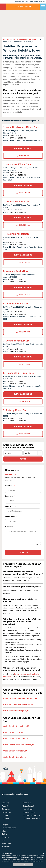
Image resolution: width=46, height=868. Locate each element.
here (12, 613)
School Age (6, 847)
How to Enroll (28, 809)
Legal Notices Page (38, 861)
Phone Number (23, 520)
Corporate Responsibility (32, 818)
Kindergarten (7, 843)
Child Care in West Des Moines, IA (19, 745)
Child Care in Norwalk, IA (15, 757)
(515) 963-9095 (23, 364)
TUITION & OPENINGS (23, 148)
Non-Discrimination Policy (32, 815)
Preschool (6, 837)
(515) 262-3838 (23, 401)
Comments (9, 527)
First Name (23, 489)
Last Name (23, 499)
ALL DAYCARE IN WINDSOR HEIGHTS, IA (27, 40)
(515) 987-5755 (23, 262)
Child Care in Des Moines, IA (16, 726)
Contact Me (23, 553)
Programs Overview (9, 828)
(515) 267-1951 (23, 156)
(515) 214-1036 (23, 225)
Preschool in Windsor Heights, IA (18, 704)
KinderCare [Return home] (3, 7)
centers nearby (22, 7)
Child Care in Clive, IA (13, 732)
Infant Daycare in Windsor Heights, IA (20, 698)
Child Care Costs (29, 812)
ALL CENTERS (8, 40)
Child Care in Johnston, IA (15, 751)
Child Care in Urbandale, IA (16, 738)
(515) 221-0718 (23, 193)
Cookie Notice (20, 859)
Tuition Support (28, 806)
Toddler (5, 834)
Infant (4, 831)
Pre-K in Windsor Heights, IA (16, 711)
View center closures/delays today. (15, 794)
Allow (23, 865)
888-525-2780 (11, 475)
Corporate (6, 818)
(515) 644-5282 (23, 332)
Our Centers (6, 812)
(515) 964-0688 (23, 434)
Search (23, 459)
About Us (5, 806)
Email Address (23, 510)
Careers (5, 815)
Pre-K (4, 840)
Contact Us (6, 809)
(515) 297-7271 (23, 295)
